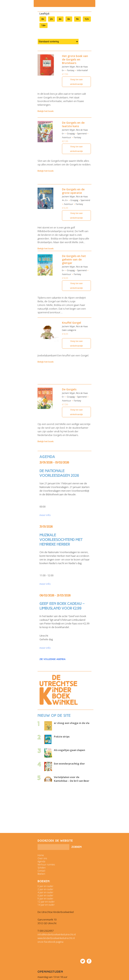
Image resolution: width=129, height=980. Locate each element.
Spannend (82, 133)
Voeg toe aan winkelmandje (77, 82)
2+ (52, 19)
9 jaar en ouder (45, 899)
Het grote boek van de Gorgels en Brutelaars (75, 59)
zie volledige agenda (52, 659)
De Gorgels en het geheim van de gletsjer (74, 259)
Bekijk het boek (46, 111)
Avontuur (67, 137)
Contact (41, 871)
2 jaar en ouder (45, 889)
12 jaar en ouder (46, 902)
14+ (44, 25)
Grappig (71, 133)
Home (41, 855)
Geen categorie (69, 330)
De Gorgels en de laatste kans (73, 124)
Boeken (41, 874)
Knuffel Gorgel (72, 323)
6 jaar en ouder (45, 895)
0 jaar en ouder (45, 886)
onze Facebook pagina (50, 942)
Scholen (42, 868)
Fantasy (71, 70)
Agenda (41, 861)
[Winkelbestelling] (58, 42)
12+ (87, 19)
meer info (45, 515)
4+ (60, 19)
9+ (77, 19)
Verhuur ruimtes (46, 865)
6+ (69, 19)
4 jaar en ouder (45, 892)
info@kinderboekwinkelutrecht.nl (57, 934)
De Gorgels (69, 389)
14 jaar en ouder (46, 905)
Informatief (82, 70)
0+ (43, 19)
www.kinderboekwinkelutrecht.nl (56, 938)
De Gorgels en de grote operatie (73, 191)
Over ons (42, 858)
